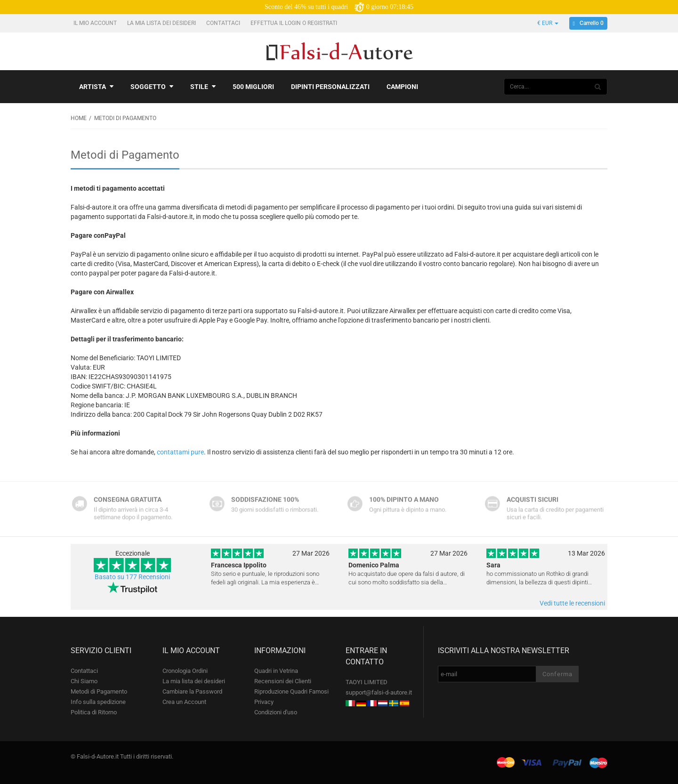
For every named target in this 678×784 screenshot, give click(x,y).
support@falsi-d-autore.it (379, 692)
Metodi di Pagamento (99, 691)
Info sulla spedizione (98, 702)
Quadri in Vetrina (276, 671)
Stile (203, 87)
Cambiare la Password (192, 691)
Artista (96, 87)
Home (79, 118)
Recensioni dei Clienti (283, 681)
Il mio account (96, 23)
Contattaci (224, 23)
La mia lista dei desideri (162, 23)
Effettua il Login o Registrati (295, 23)
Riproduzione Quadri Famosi (291, 691)
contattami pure (180, 452)
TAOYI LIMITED (367, 682)
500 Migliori (253, 87)
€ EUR (548, 23)
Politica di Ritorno (94, 712)
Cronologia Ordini (185, 671)
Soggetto (152, 87)
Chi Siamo (84, 681)
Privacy (264, 702)
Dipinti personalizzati (330, 87)
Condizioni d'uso (276, 712)
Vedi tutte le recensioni (572, 603)
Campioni (402, 87)
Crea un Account (184, 702)
